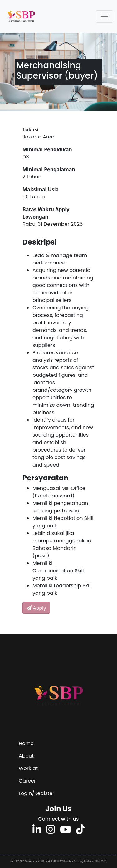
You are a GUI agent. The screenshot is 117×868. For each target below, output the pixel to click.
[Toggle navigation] (105, 17)
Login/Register (37, 793)
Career (27, 781)
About (26, 756)
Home (26, 743)
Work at (28, 768)
